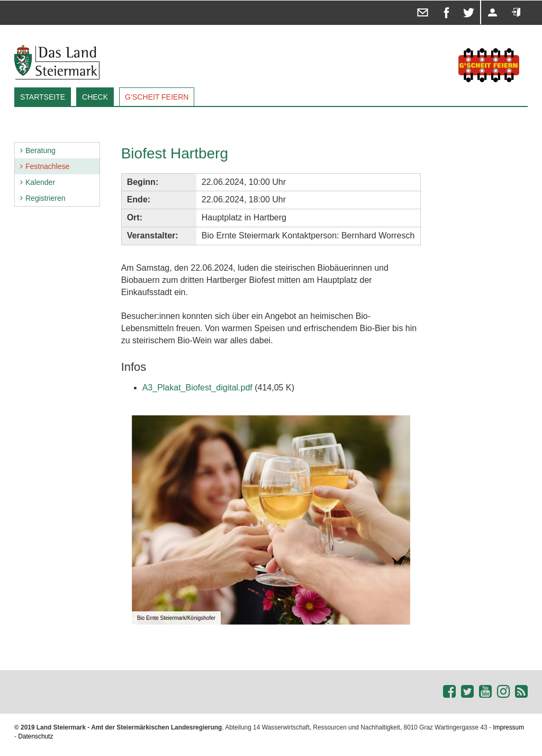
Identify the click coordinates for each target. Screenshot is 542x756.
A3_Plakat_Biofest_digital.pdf (197, 388)
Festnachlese (47, 166)
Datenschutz (35, 736)
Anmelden (506, 1)
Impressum (508, 727)
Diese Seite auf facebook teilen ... (439, 1)
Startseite (43, 97)
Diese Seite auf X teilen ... (461, 1)
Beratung (40, 150)
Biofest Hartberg (175, 153)
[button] (401, 425)
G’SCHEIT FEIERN (157, 97)
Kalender (40, 182)
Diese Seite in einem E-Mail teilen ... (415, 1)
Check (95, 97)
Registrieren (482, 1)
